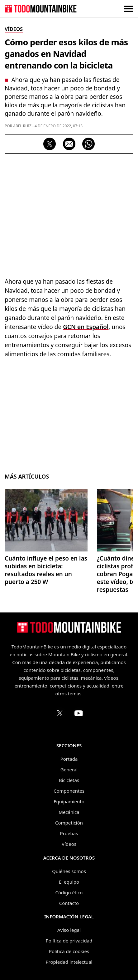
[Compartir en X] (50, 144)
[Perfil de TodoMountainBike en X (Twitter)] (60, 713)
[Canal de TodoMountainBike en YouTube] (79, 713)
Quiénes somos (69, 871)
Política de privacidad (69, 941)
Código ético (69, 892)
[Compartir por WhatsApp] (88, 144)
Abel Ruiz (22, 126)
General (69, 769)
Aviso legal (69, 930)
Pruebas (69, 833)
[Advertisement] (69, 214)
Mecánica (69, 812)
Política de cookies (69, 951)
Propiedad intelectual (69, 962)
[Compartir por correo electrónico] (69, 144)
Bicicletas (69, 780)
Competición (69, 823)
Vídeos (69, 844)
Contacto (69, 903)
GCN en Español (86, 327)
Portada (69, 759)
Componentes (69, 791)
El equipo (69, 882)
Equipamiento (69, 801)
